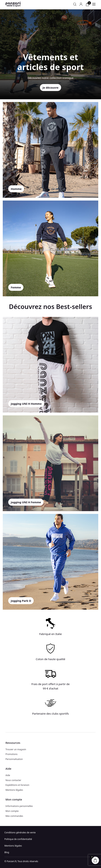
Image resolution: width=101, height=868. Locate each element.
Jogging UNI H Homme (26, 404)
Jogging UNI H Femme (26, 502)
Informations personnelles (19, 806)
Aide (8, 775)
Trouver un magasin (16, 749)
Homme (16, 189)
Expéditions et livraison (17, 785)
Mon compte (12, 811)
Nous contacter (13, 780)
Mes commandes (14, 816)
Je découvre (50, 88)
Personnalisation (14, 759)
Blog (7, 852)
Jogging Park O (21, 601)
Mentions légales (14, 790)
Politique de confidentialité (18, 839)
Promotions (12, 754)
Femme (16, 287)
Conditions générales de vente (20, 832)
